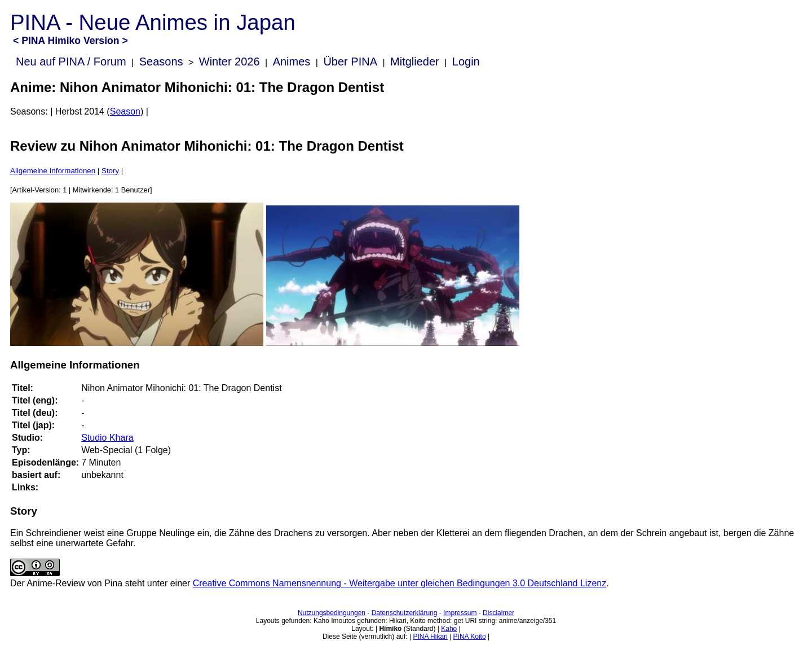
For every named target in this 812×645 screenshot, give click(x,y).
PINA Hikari (430, 637)
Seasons (161, 62)
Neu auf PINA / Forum (71, 62)
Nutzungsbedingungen (332, 613)
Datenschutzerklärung (405, 613)
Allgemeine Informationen (53, 171)
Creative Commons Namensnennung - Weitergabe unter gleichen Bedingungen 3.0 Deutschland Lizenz (400, 583)
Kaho (449, 629)
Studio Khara (107, 438)
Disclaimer (498, 613)
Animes (292, 62)
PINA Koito (470, 637)
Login (466, 62)
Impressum (460, 613)
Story (110, 171)
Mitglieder (415, 62)
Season (125, 111)
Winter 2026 (230, 62)
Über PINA (350, 62)
